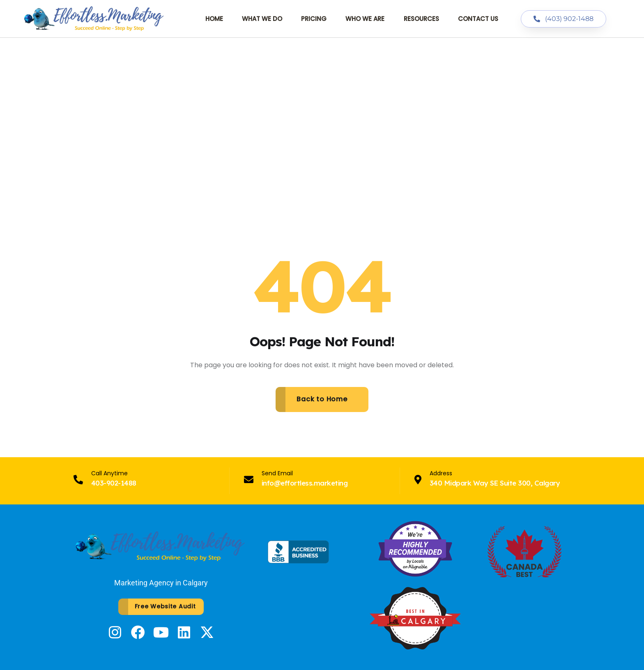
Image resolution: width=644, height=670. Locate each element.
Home (214, 19)
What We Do (262, 19)
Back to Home (322, 399)
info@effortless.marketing (305, 483)
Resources (421, 19)
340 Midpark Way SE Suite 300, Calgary (495, 483)
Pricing (314, 19)
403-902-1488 (114, 483)
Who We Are (365, 19)
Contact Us (478, 19)
